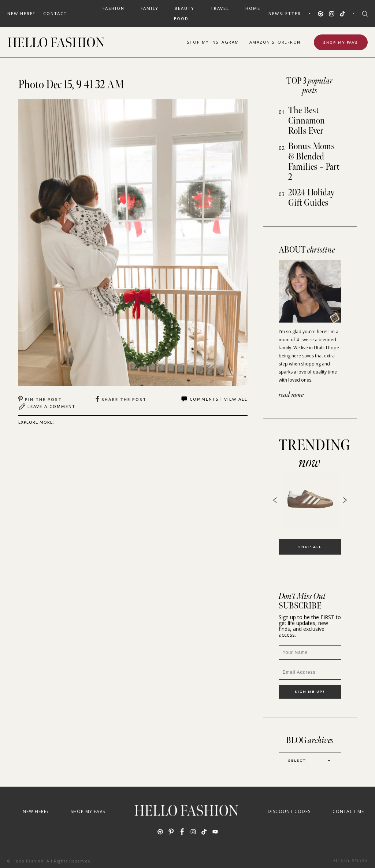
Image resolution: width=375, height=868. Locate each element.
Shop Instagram (213, 42)
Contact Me (348, 811)
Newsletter (285, 14)
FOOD (181, 19)
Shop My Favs (341, 42)
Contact (55, 14)
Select (310, 760)
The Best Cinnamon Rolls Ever (307, 121)
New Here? (21, 14)
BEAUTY (185, 8)
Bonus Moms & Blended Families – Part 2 (314, 162)
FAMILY (150, 8)
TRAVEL (220, 8)
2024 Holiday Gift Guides (311, 198)
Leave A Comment (47, 407)
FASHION (114, 8)
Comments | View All (214, 399)
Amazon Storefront (277, 42)
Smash (360, 861)
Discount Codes (289, 811)
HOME (253, 8)
